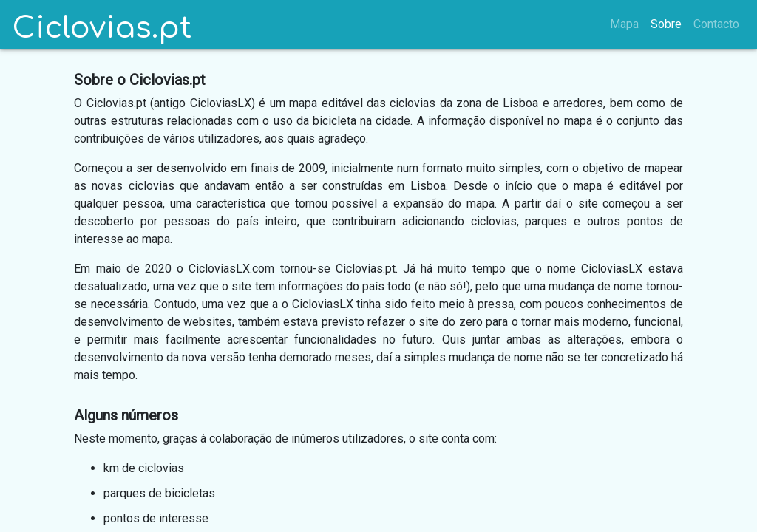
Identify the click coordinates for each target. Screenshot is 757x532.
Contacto (716, 24)
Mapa (624, 24)
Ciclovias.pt (102, 27)
